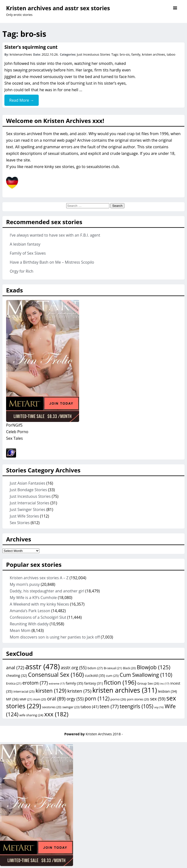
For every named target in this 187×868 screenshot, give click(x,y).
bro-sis (125, 54)
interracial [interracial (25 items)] (24, 691)
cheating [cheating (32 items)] (17, 675)
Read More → (22, 100)
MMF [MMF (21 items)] (26, 699)
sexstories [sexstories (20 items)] (52, 707)
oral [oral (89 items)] (56, 699)
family (136, 54)
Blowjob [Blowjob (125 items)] (154, 667)
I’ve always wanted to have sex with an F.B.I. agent (55, 235)
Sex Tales (14, 438)
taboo (171, 54)
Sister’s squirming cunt (31, 47)
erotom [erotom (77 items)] (35, 683)
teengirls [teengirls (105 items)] (136, 706)
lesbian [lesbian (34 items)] (168, 691)
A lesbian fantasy (25, 244)
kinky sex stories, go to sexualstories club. (82, 167)
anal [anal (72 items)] (15, 667)
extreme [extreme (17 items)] (57, 683)
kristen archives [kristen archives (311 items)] (125, 690)
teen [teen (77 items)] (109, 707)
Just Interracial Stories (30, 503)
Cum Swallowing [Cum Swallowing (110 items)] (146, 675)
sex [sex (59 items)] (158, 699)
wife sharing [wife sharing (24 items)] (31, 715)
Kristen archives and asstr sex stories (58, 8)
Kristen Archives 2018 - (104, 734)
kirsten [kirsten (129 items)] (51, 690)
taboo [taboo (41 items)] (90, 707)
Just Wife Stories (24, 516)
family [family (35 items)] (75, 683)
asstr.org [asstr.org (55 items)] (74, 668)
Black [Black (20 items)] (129, 668)
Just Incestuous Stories (94, 54)
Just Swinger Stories (28, 509)
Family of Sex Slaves (28, 253)
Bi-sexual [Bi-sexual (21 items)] (113, 668)
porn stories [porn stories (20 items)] (138, 699)
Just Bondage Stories (28, 490)
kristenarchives (21, 54)
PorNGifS (14, 425)
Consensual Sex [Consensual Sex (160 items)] (56, 675)
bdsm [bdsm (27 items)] (95, 668)
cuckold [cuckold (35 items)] (95, 675)
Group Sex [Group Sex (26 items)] (148, 683)
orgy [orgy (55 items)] (75, 699)
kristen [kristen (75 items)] (79, 691)
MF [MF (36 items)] (12, 699)
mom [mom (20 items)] (40, 699)
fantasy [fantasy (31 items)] (94, 683)
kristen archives (154, 54)
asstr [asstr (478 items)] (43, 667)
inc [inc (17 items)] (165, 683)
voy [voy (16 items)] (159, 707)
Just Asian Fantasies (28, 483)
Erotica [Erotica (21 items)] (14, 683)
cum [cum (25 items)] (112, 676)
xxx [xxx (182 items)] (56, 714)
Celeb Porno (17, 432)
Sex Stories (20, 523)
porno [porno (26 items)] (118, 699)
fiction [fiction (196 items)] (120, 682)
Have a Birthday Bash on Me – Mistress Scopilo (52, 262)
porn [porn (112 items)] (97, 698)
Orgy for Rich (22, 271)
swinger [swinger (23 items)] (71, 707)
